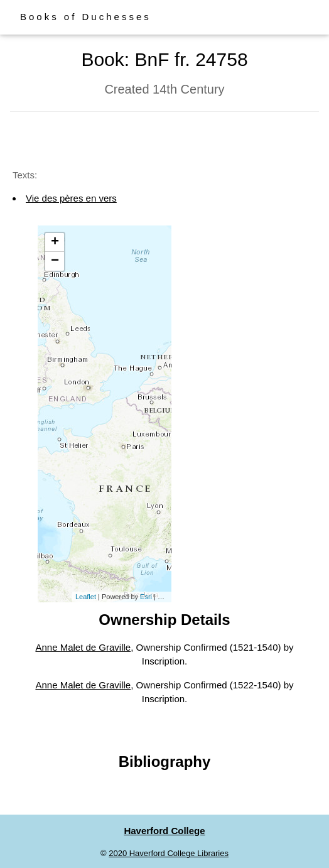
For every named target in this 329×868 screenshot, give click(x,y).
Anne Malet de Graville (83, 647)
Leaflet (86, 597)
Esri (146, 597)
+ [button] (55, 242)
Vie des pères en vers (71, 198)
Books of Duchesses (86, 17)
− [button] (55, 261)
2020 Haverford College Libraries (169, 853)
